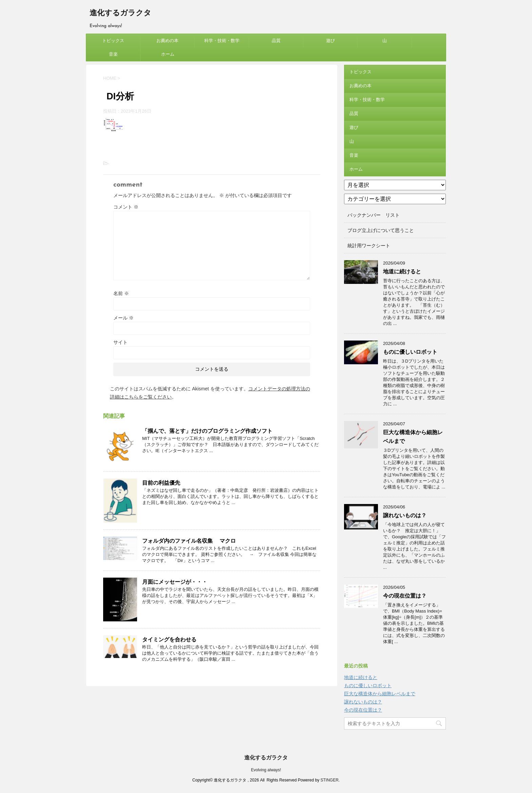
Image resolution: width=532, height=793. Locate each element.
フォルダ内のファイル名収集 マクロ (189, 541)
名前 (121, 293)
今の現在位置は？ (405, 596)
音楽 (113, 54)
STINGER (329, 780)
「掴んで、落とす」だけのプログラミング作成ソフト (207, 431)
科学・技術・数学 (222, 41)
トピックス (113, 41)
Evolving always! (266, 770)
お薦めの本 (167, 41)
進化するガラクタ (120, 13)
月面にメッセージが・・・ (175, 582)
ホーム (168, 54)
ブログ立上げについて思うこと (381, 230)
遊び (330, 41)
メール (123, 318)
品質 (276, 41)
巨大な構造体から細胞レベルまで (380, 694)
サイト (120, 342)
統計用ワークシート (369, 246)
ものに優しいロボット (410, 352)
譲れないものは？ (405, 515)
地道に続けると (402, 272)
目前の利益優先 (161, 483)
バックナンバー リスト (374, 215)
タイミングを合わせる (169, 640)
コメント (126, 207)
